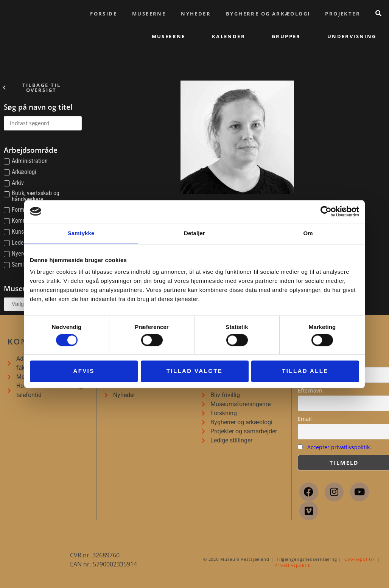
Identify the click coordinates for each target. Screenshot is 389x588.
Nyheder (196, 14)
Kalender (229, 36)
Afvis (84, 371)
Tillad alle (305, 371)
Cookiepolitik (360, 559)
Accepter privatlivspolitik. (339, 447)
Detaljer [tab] (194, 233)
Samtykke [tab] (81, 233)
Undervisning (352, 36)
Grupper (286, 36)
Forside (103, 14)
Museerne (149, 14)
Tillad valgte (194, 371)
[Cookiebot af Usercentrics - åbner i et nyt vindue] (326, 211)
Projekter (343, 14)
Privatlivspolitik (293, 565)
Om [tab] (308, 233)
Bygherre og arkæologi (268, 14)
